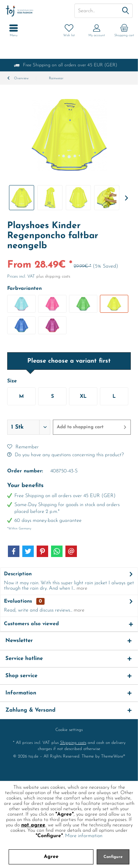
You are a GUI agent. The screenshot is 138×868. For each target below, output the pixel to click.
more (81, 588)
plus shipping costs (53, 277)
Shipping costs (73, 743)
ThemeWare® (113, 756)
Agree (51, 857)
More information (84, 836)
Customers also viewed (31, 624)
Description (18, 574)
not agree (33, 825)
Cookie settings (69, 730)
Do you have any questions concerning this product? (65, 455)
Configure (113, 857)
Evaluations (18, 601)
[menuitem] (124, 30)
